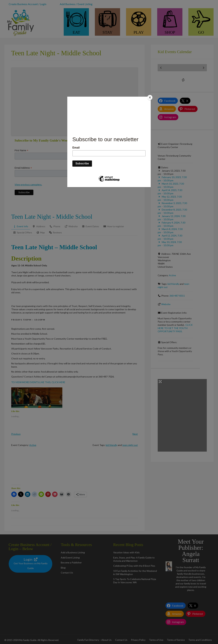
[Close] (150, 97)
